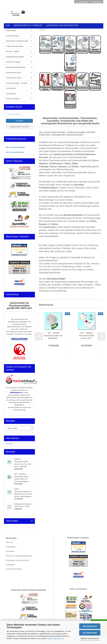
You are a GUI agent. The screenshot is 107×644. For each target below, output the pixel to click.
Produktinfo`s (11, 547)
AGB (8, 25)
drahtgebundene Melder (15, 57)
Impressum (10, 551)
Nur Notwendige (90, 633)
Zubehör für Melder (13, 62)
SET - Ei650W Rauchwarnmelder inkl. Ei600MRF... (53, 336)
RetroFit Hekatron (13, 99)
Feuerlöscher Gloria (14, 73)
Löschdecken (11, 94)
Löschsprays (11, 88)
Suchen (19, 121)
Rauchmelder (11, 30)
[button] (39, 336)
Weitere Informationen (90, 638)
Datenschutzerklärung (55, 638)
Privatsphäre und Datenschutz (17, 560)
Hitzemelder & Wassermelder (17, 41)
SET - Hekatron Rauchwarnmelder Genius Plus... (87, 336)
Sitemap (9, 444)
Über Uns (9, 542)
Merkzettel (96, 2)
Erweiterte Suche (19, 127)
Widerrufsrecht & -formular (28, 25)
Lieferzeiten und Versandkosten (62, 25)
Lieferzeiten (10, 565)
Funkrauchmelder (13, 36)
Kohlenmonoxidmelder (15, 46)
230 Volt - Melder (12, 51)
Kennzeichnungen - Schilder (17, 83)
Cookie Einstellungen (14, 569)
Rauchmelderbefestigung (16, 67)
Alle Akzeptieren (90, 626)
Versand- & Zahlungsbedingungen (19, 556)
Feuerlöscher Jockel (14, 78)
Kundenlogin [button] (82, 2)
